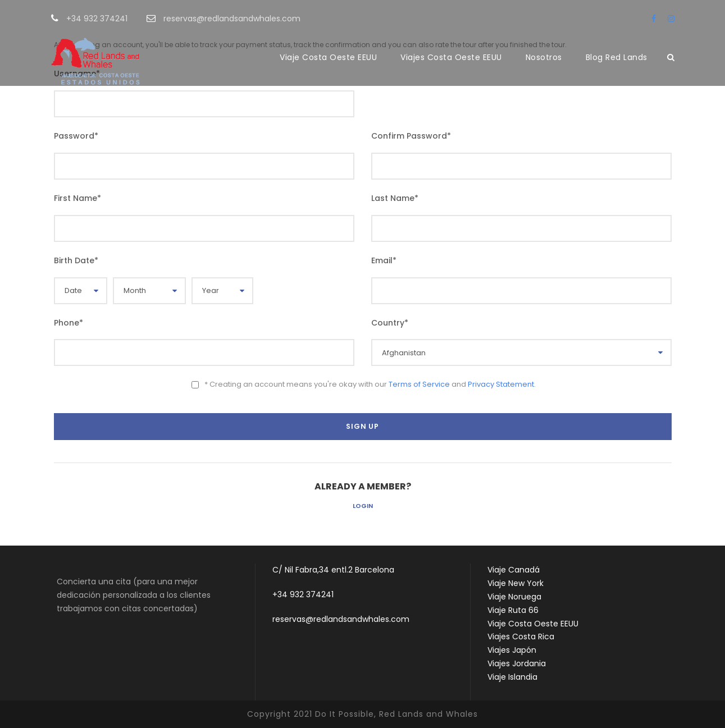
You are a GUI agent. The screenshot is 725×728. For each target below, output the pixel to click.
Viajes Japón (512, 650)
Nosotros (544, 57)
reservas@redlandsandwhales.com (341, 619)
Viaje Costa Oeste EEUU (328, 57)
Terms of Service (419, 384)
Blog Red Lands (617, 57)
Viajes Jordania (517, 663)
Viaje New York (516, 583)
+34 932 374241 (303, 594)
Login (363, 506)
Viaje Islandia (512, 677)
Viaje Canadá (514, 570)
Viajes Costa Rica (521, 637)
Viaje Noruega (514, 597)
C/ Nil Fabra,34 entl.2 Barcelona (333, 570)
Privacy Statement (501, 384)
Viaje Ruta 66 (513, 610)
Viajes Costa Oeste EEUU (451, 57)
